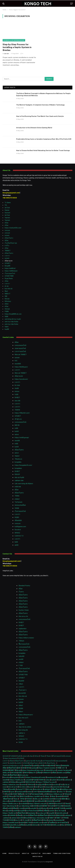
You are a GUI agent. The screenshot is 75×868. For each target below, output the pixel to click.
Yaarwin (7, 218)
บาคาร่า (7, 256)
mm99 (21, 659)
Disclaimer (47, 853)
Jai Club (7, 208)
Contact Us (36, 853)
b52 (20, 721)
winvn (17, 434)
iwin (37, 787)
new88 (17, 441)
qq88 (35, 766)
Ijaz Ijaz (7, 54)
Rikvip (18, 770)
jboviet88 (22, 693)
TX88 (61, 808)
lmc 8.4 (18, 820)
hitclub (49, 785)
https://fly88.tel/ (10, 813)
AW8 (28, 768)
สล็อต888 (18, 520)
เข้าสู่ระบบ (18, 419)
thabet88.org (50, 770)
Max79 (33, 773)
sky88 (12, 801)
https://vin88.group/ (22, 437)
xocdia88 (24, 804)
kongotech (49, 862)
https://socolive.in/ (21, 379)
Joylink (54, 780)
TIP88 (23, 799)
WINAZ (17, 533)
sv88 (45, 794)
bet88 (46, 766)
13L (6, 205)
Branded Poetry (24, 586)
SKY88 (14, 773)
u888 (52, 766)
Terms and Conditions (62, 853)
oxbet (30, 792)
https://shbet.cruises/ (26, 638)
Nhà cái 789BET (21, 354)
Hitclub (7, 309)
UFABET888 (9, 276)
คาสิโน (7, 246)
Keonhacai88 (21, 792)
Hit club (30, 789)
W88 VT (7, 294)
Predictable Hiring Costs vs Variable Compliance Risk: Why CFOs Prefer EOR (44, 139)
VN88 (17, 508)
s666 (66, 796)
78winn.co (18, 459)
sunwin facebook (64, 770)
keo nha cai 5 (23, 718)
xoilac (48, 780)
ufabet (17, 499)
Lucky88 (28, 780)
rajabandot (23, 629)
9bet (6, 291)
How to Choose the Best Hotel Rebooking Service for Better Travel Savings (43, 150)
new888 (18, 364)
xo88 (10, 811)
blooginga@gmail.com (11, 193)
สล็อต (6, 223)
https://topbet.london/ (47, 768)
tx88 (40, 808)
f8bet (21, 712)
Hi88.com (56, 825)
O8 (30, 820)
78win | (49, 756)
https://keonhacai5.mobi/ (36, 777)
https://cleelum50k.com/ (13, 228)
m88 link (18, 487)
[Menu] (72, 4)
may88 (22, 811)
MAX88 (60, 815)
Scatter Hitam (24, 610)
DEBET (20, 773)
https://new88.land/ (11, 823)
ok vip (7, 286)
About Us (26, 853)
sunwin (7, 235)
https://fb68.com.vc (11, 804)
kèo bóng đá (23, 730)
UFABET (8, 263)
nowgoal (48, 787)
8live (5, 811)
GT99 (17, 796)
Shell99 (21, 681)
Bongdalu (15, 777)
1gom (41, 787)
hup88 (25, 801)
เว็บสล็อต (52, 823)
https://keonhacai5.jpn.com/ (33, 770)
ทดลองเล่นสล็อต (20, 505)
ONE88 (6, 792)
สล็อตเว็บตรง (9, 238)
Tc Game (8, 203)
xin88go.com (67, 789)
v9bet (21, 684)
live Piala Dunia (32, 811)
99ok (45, 820)
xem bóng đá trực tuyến (13, 319)
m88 (16, 428)
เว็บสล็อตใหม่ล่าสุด (11, 243)
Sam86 (60, 780)
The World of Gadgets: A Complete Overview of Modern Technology (40, 105)
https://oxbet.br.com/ (11, 785)
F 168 (21, 665)
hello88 (21, 656)
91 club (21, 808)
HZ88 (21, 758)
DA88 (35, 806)
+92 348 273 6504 (10, 198)
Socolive (7, 777)
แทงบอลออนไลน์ (20, 345)
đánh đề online (61, 813)
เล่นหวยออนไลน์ (20, 348)
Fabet (36, 801)
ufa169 (19, 763)
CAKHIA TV (19, 536)
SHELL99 (6, 773)
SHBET (17, 397)
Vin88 (52, 806)
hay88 (7, 329)
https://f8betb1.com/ (22, 413)
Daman (7, 210)
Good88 (12, 789)
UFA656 (26, 763)
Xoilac (54, 792)
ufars (31, 756)
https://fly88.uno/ (17, 780)
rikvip (37, 785)
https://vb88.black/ (11, 271)
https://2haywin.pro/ (26, 715)
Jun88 (5, 825)
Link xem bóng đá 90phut (24, 484)
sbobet (51, 820)
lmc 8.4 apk (60, 811)
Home (4, 853)
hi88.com (37, 799)
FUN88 (13, 756)
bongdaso (18, 468)
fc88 (16, 394)
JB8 (19, 768)
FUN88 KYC (47, 773)
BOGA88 (49, 801)
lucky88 (33, 808)
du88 (41, 806)
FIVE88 (29, 799)
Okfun (37, 756)
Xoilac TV (61, 792)
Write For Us (37, 856)
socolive (56, 785)
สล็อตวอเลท (19, 376)
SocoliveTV (59, 804)
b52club (35, 825)
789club (31, 785)
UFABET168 (23, 675)
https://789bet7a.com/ (46, 782)
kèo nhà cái (8, 289)
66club (7, 299)
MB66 (64, 799)
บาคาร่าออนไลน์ (20, 351)
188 (6, 296)
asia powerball (61, 761)
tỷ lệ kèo (25, 815)
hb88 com (62, 773)
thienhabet (32, 813)
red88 (56, 808)
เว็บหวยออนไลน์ (10, 273)
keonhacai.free (53, 777)
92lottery (8, 301)
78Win (17, 496)
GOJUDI (6, 756)
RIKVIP (17, 474)
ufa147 (5, 763)
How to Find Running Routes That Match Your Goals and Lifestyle (40, 116)
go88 (43, 785)
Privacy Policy (14, 853)
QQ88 (21, 708)
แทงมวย (25, 756)
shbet (7, 304)
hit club (17, 385)
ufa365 (12, 763)
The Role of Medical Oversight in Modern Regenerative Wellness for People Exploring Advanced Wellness (43, 95)
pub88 (16, 811)
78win (42, 756)
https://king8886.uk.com (13, 314)
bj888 (21, 702)
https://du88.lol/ (10, 268)
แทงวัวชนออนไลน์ (48, 761)
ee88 (45, 823)
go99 (41, 766)
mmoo (17, 391)
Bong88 (7, 266)
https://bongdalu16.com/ (23, 465)
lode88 (68, 808)
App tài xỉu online (25, 727)
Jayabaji (34, 768)
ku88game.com (20, 527)
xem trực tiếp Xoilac (11, 322)
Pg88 (9, 794)
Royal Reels (9, 278)
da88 (26, 808)
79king (58, 766)
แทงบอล (7, 230)
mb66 (51, 799)
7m (61, 785)
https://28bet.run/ (56, 794)
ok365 (21, 818)
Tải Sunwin (18, 502)
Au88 (17, 388)
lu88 (50, 808)
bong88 (20, 782)
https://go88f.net (36, 796)
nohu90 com (37, 823)
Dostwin (7, 213)
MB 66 (17, 425)
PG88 (7, 311)
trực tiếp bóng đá (10, 806)
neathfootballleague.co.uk (12, 766)
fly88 (19, 756)
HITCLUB (59, 806)
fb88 (6, 317)
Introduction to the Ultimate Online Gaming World (34, 128)
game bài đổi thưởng (34, 761)
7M (58, 768)
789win (21, 641)
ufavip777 (21, 789)
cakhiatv (22, 724)
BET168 (28, 823)
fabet (7, 327)
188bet (13, 782)
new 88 (17, 401)
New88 (27, 818)
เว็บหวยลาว (23, 690)
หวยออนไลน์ (28, 766)
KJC (16, 361)
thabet (17, 456)
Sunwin (21, 699)
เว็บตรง (21, 592)
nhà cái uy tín (13, 787)
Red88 (42, 801)
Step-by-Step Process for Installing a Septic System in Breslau (17, 47)
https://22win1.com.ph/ (38, 804)
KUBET (63, 768)
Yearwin (7, 220)
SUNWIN (6, 770)
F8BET (52, 818)
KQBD (17, 517)
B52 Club (24, 796)
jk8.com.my (23, 775)
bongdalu (18, 462)
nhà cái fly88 (19, 477)
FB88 (69, 825)
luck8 (17, 431)
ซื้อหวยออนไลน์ (24, 644)
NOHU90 (53, 815)
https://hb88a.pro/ (21, 367)
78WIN (17, 410)
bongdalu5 (59, 820)
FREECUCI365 (30, 782)
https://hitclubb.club (40, 818)
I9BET (13, 770)
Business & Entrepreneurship (14, 40)
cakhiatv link (19, 480)
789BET (8, 251)
